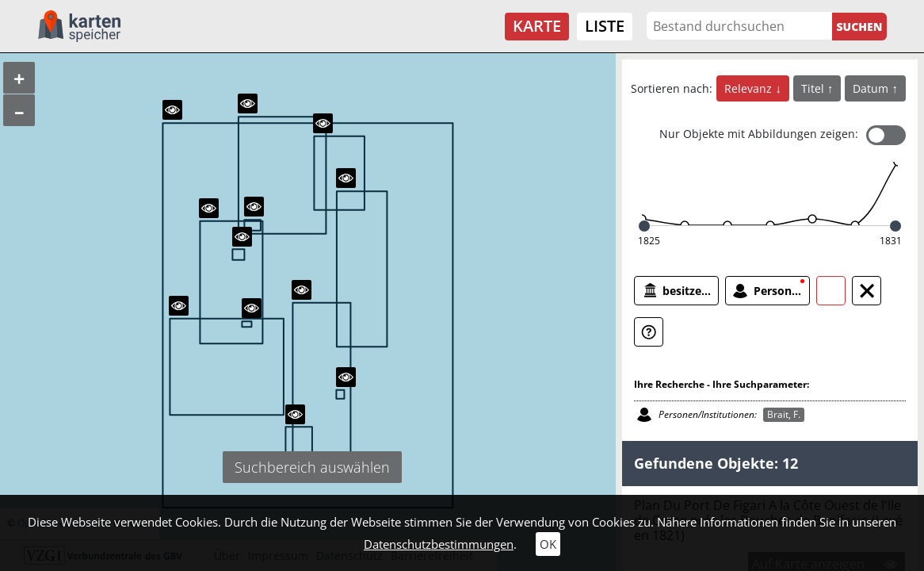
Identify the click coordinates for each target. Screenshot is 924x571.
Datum (872, 88)
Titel (814, 88)
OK (548, 544)
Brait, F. (784, 414)
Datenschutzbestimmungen (439, 544)
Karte (537, 26)
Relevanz (750, 88)
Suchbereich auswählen (312, 467)
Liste (605, 26)
